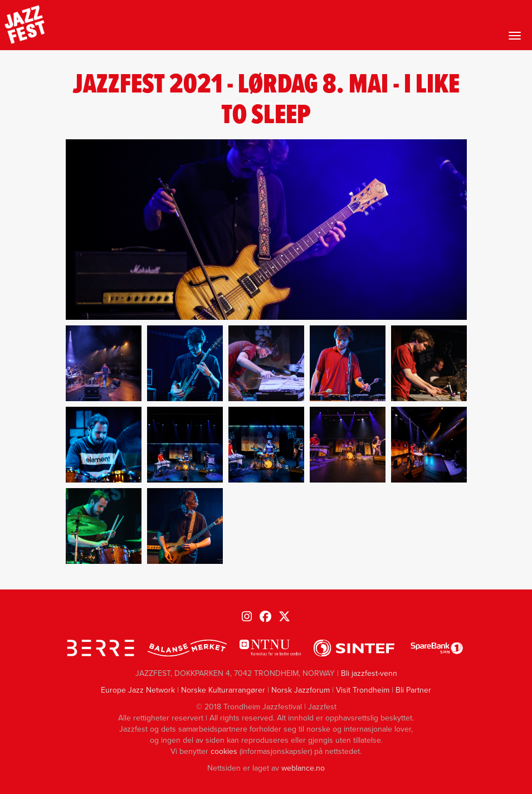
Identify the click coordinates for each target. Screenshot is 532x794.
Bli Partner (413, 690)
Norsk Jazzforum (301, 690)
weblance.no (303, 768)
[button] (104, 363)
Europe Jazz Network (138, 690)
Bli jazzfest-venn (369, 673)
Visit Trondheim (363, 690)
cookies (224, 751)
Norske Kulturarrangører (223, 690)
